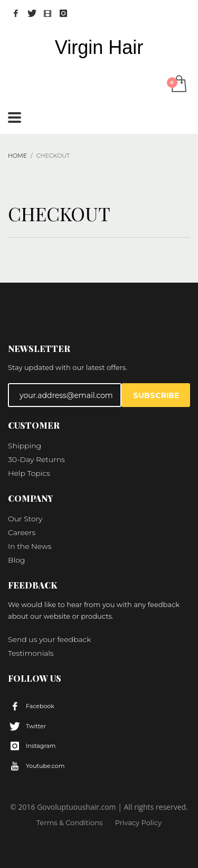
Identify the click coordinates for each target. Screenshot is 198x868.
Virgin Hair (99, 48)
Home (17, 156)
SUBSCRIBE (156, 395)
